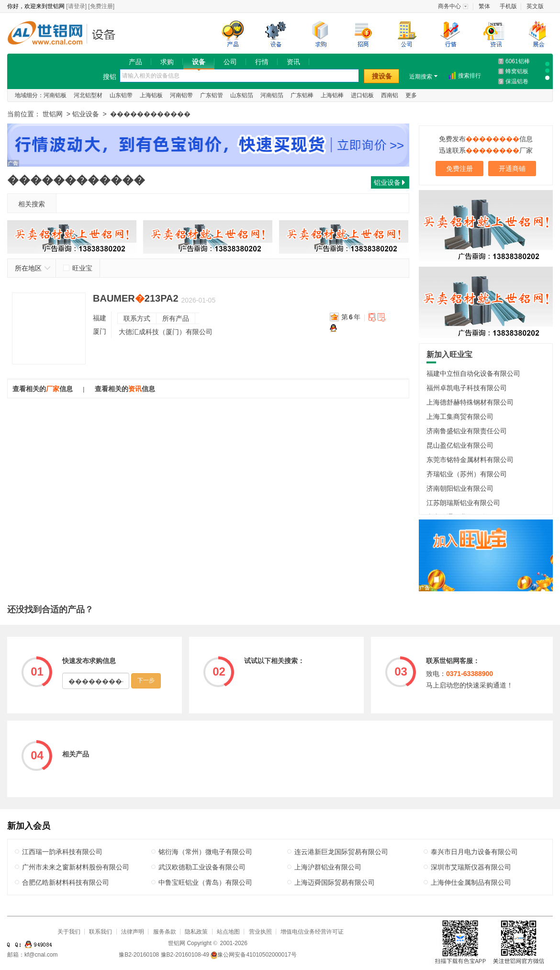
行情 (262, 62)
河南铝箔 (272, 95)
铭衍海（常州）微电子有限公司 (205, 852)
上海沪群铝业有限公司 (328, 867)
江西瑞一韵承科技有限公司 (62, 852)
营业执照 (260, 932)
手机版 (508, 6)
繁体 (484, 6)
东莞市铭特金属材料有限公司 (470, 460)
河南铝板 (55, 95)
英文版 (535, 6)
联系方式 (137, 318)
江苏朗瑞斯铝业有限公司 (463, 503)
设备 (199, 62)
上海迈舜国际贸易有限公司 (335, 882)
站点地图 (228, 932)
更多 (411, 95)
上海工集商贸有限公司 (460, 417)
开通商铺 (512, 169)
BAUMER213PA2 (136, 298)
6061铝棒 (518, 61)
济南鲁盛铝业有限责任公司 (467, 431)
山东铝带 (121, 95)
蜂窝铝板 (517, 71)
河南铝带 (181, 95)
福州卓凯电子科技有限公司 (467, 388)
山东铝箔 (242, 95)
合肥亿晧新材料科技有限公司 (66, 882)
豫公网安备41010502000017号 (253, 955)
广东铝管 (212, 95)
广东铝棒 (302, 95)
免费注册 (459, 169)
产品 (135, 62)
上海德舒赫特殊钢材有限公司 (470, 402)
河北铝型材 (88, 95)
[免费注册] (101, 6)
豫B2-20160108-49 (185, 955)
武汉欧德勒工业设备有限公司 (202, 867)
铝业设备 (106, 34)
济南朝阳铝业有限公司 (460, 488)
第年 (351, 317)
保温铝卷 (517, 81)
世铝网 (48, 34)
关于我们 (69, 932)
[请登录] (76, 6)
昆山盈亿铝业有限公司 (460, 445)
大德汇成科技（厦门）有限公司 (166, 332)
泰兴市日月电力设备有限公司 (474, 852)
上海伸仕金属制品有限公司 (471, 882)
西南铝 (390, 95)
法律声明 (133, 932)
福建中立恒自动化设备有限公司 (473, 373)
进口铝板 (362, 95)
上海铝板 (151, 95)
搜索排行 (470, 76)
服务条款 (165, 932)
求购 (167, 62)
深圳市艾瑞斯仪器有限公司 (471, 867)
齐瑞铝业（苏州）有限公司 (467, 474)
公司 (230, 62)
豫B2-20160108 (139, 955)
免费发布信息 (486, 139)
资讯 (293, 62)
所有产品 (176, 318)
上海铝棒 (332, 95)
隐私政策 (196, 932)
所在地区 (33, 268)
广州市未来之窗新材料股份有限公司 (76, 867)
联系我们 (101, 932)
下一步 (146, 680)
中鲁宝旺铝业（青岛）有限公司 (205, 882)
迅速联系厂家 (486, 150)
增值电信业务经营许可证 (312, 932)
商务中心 (449, 6)
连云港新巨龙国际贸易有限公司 (341, 852)
